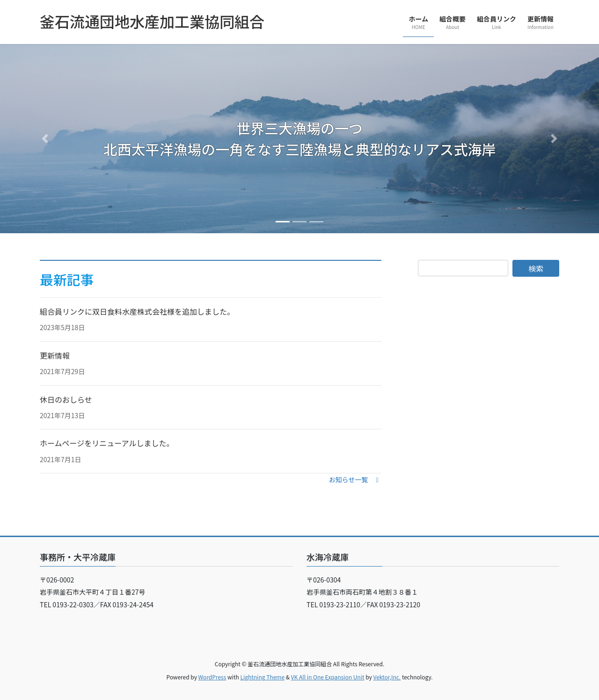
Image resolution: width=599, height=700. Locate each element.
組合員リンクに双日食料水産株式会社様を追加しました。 (137, 311)
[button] (45, 139)
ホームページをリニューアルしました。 (107, 443)
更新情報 (55, 355)
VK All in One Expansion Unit (328, 677)
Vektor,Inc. (387, 677)
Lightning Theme (262, 677)
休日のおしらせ (66, 399)
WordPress (212, 677)
